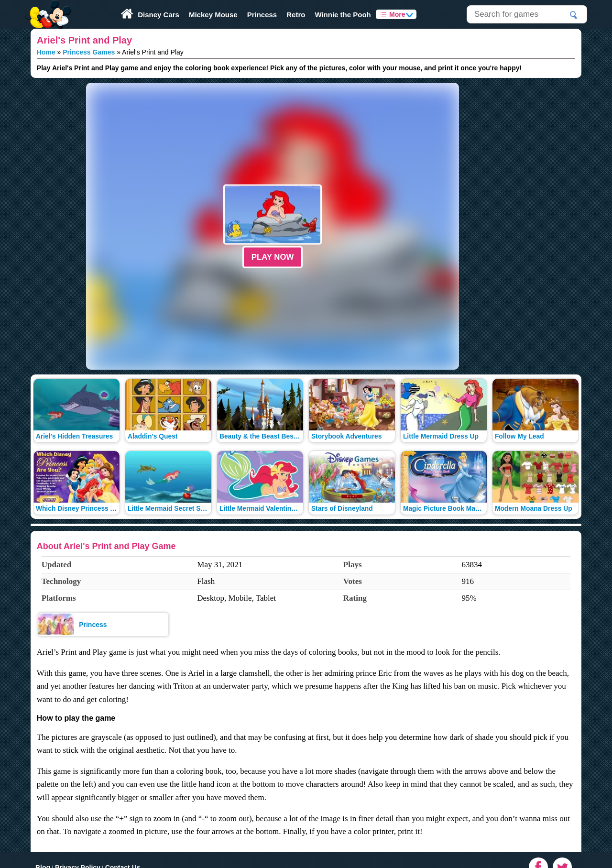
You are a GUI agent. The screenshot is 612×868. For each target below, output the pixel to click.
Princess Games (89, 52)
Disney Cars (158, 15)
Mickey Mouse (213, 15)
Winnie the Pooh (343, 15)
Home (46, 52)
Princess (262, 15)
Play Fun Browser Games (47, 7)
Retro (296, 15)
